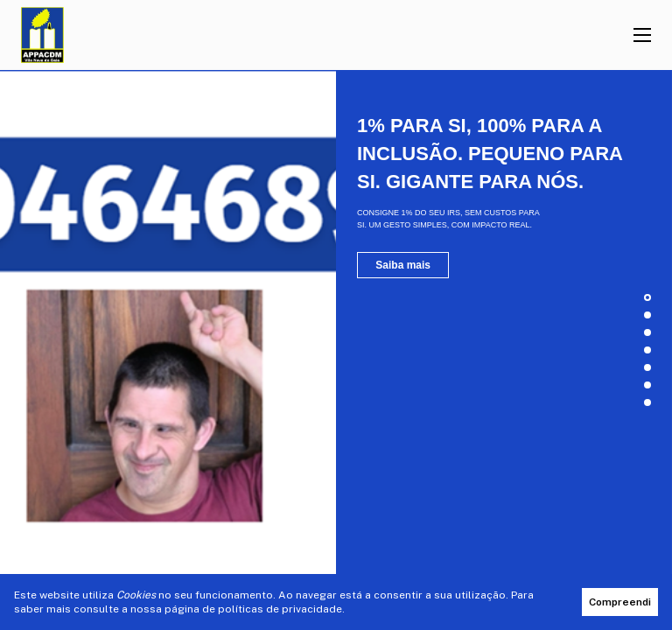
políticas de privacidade (280, 609)
